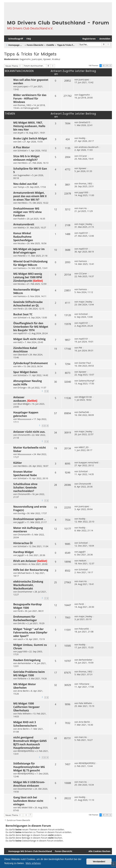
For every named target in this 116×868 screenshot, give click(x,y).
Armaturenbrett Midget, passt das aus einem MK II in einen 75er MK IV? (30, 196)
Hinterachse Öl (23, 543)
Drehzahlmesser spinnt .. (29, 519)
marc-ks (83, 208)
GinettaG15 (84, 122)
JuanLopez (37, 59)
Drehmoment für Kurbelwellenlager (25, 618)
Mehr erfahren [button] (33, 863)
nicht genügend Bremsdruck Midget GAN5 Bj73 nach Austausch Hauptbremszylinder (30, 743)
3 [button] (107, 66)
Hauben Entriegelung (27, 660)
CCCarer (83, 156)
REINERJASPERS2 (26, 751)
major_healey (85, 224)
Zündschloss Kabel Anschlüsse (25, 350)
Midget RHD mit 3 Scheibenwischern (25, 724)
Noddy (82, 138)
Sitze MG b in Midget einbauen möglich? (26, 158)
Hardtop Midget (23, 552)
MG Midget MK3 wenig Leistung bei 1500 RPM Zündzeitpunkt (28, 277)
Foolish (21, 219)
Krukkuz (56, 59)
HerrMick (22, 163)
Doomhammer (25, 592)
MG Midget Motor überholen (25, 686)
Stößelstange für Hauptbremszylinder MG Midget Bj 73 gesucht (29, 767)
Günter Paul (85, 363)
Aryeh (20, 133)
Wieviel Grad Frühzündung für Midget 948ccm (30, 263)
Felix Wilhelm (24, 714)
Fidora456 (84, 629)
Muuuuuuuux (24, 419)
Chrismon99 (24, 435)
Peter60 (21, 256)
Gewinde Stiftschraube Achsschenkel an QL (28, 304)
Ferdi (20, 309)
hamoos (22, 268)
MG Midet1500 (25, 807)
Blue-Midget (24, 404)
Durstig (21, 513)
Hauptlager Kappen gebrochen (26, 414)
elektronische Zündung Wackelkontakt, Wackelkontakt (28, 585)
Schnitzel (22, 150)
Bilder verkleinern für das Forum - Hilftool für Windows (30, 98)
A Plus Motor (22, 147)
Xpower (47, 59)
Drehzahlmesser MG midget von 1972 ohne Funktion (27, 212)
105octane (84, 684)
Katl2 (20, 342)
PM (80, 348)
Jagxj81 (21, 522)
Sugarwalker (24, 175)
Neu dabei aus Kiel (25, 184)
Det (19, 142)
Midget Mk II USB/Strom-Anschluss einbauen (29, 784)
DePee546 (84, 412)
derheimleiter (24, 663)
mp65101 (83, 233)
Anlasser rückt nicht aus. (29, 432)
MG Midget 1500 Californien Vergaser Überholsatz (27, 707)
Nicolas (21, 243)
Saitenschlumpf (86, 381)
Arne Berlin (23, 691)
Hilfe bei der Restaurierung (31, 570)
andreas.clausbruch (89, 147)
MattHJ (21, 228)
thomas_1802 (24, 105)
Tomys (21, 187)
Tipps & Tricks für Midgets (30, 54)
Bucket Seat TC (23, 314)
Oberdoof (22, 355)
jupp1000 (83, 192)
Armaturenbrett (24, 224)
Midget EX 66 (85, 397)
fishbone (22, 678)
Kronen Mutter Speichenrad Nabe (25, 473)
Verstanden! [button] (99, 862)
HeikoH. (83, 561)
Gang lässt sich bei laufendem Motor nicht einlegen (28, 801)
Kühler (18, 463)
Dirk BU (21, 623)
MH (19, 366)
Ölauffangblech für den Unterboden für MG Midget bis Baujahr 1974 (31, 327)
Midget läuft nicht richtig (29, 339)
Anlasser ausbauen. (20, 399)
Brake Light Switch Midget (30, 138)
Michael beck (24, 573)
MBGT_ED (84, 447)
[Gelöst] (38, 281)
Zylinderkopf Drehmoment (31, 363)
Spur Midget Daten (25, 372)
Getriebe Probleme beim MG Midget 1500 (29, 674)
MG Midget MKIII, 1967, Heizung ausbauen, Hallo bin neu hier (29, 126)
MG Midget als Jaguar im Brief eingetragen (29, 251)
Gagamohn (25, 59)
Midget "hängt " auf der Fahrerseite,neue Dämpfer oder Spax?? (30, 632)
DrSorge (22, 388)
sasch (20, 639)
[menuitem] (27, 39)
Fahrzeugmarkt (31, 108)
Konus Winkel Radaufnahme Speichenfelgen (23, 237)
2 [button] (104, 66)
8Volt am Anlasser (25, 561)
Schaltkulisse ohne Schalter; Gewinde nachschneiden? (25, 488)
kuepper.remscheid (88, 462)
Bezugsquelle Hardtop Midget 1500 (27, 606)
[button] (110, 66)
